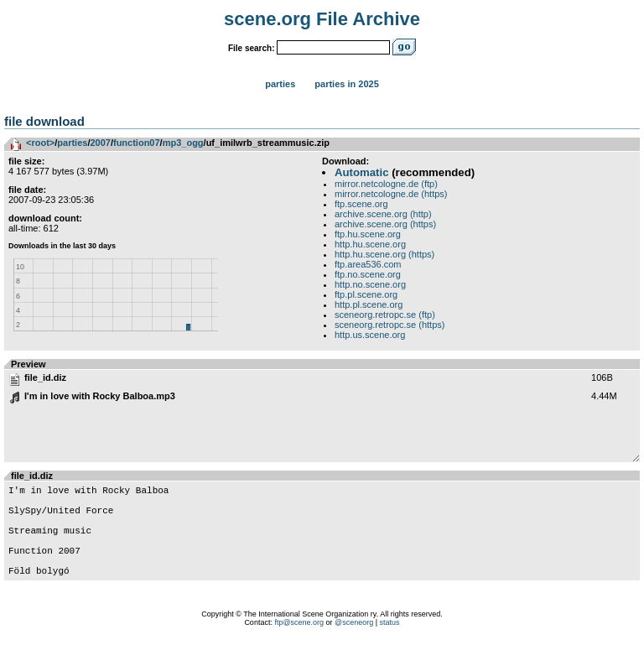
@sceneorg (354, 645)
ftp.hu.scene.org (368, 234)
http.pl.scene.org (369, 304)
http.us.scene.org (370, 335)
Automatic (361, 172)
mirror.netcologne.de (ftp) (386, 184)
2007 (100, 143)
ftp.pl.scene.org (366, 294)
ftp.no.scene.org (368, 274)
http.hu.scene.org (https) (384, 254)
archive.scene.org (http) (383, 214)
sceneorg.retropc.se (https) (390, 325)
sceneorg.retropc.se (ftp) (385, 315)
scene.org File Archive (322, 19)
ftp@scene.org (299, 645)
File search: (252, 48)
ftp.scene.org (361, 204)
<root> (40, 143)
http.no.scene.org (370, 284)
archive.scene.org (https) (385, 224)
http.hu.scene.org (370, 244)
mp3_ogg (183, 143)
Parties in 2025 (346, 84)
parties (72, 143)
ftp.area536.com (368, 264)
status (390, 645)
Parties (280, 84)
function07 (137, 143)
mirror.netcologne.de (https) (391, 194)
